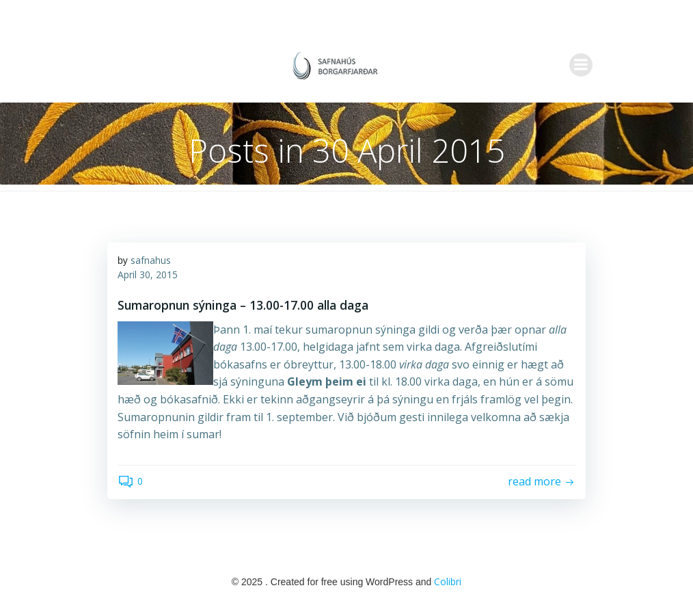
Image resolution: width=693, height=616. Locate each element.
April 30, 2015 (148, 274)
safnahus (151, 260)
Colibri (448, 581)
